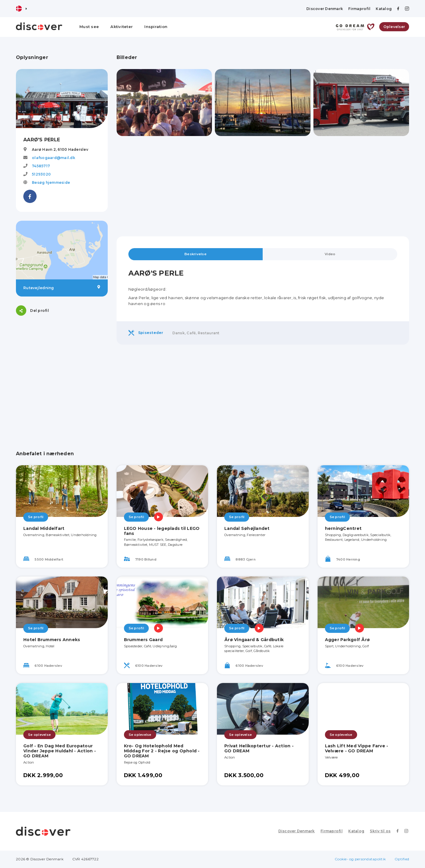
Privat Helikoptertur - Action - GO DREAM (259, 749)
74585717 (41, 166)
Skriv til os (382, 831)
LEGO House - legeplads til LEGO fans (162, 531)
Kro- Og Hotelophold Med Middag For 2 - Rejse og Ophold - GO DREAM (162, 751)
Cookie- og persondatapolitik (360, 859)
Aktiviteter (122, 27)
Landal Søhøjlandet (247, 529)
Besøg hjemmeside (51, 182)
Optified (402, 859)
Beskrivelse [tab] (196, 254)
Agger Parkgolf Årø (348, 640)
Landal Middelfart (44, 529)
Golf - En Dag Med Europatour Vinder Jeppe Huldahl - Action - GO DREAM (60, 751)
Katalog (384, 9)
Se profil (36, 517)
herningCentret (343, 529)
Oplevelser (394, 27)
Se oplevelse (39, 735)
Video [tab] (330, 254)
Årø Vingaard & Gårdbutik (254, 640)
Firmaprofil (359, 9)
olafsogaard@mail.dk (54, 158)
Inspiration (156, 27)
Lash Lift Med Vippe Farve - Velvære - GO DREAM (357, 749)
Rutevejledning (62, 288)
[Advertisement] (62, 361)
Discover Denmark (325, 9)
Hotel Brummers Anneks (52, 640)
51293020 (41, 174)
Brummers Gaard (143, 640)
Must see (89, 27)
